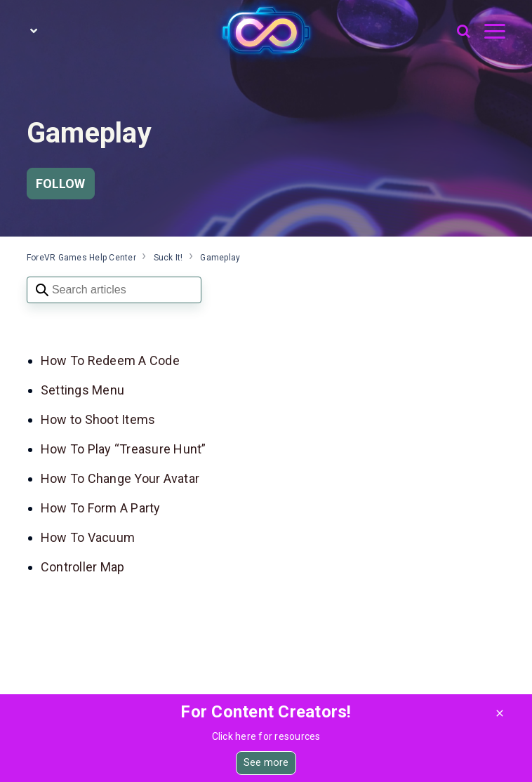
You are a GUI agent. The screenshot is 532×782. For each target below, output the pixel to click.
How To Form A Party (101, 508)
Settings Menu (82, 390)
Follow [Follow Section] (61, 184)
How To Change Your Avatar (120, 478)
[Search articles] (114, 290)
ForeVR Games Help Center (81, 258)
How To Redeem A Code (112, 360)
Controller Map (83, 567)
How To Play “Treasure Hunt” (124, 449)
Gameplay (220, 258)
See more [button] (266, 763)
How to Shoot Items (98, 419)
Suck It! (168, 258)
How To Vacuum (88, 537)
